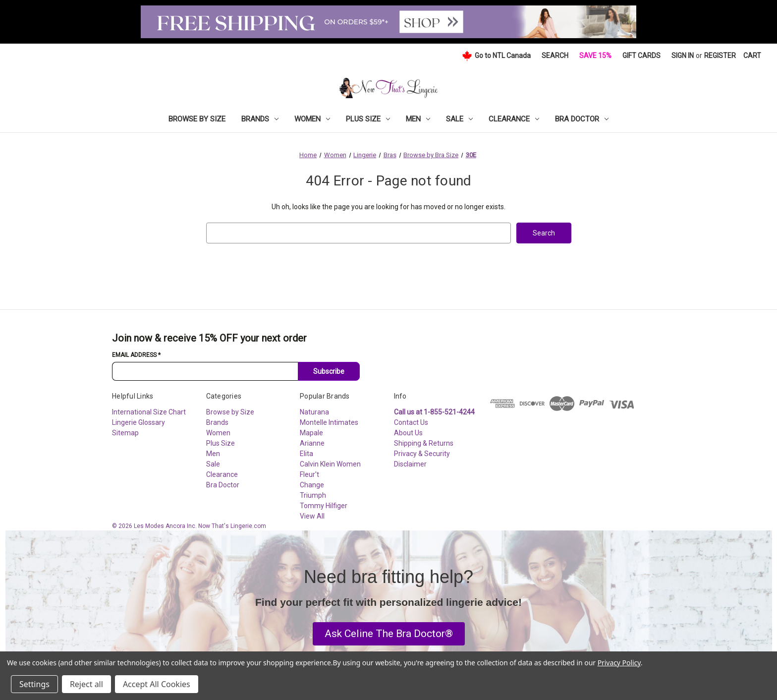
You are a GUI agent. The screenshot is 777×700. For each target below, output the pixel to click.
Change (312, 485)
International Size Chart (149, 412)
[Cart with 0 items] (752, 56)
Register (720, 56)
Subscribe (329, 371)
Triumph (313, 495)
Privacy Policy (619, 663)
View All (312, 516)
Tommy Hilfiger (324, 506)
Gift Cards (641, 56)
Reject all (86, 684)
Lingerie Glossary (139, 422)
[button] (389, 634)
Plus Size (368, 119)
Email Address (136, 355)
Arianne (312, 443)
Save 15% (595, 56)
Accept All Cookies (157, 684)
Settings (34, 684)
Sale (459, 119)
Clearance (514, 119)
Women (312, 119)
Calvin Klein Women (330, 464)
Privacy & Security (422, 454)
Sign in (683, 56)
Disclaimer (410, 464)
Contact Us (411, 422)
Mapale (311, 433)
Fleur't (309, 474)
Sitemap (125, 433)
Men (418, 119)
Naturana (314, 412)
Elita (306, 454)
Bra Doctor (582, 119)
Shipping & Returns (424, 443)
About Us (408, 433)
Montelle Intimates (329, 422)
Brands (260, 119)
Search (555, 56)
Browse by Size (197, 119)
